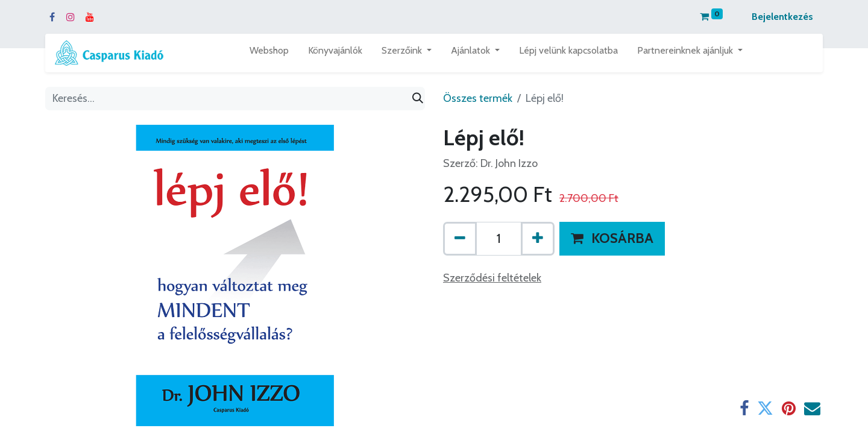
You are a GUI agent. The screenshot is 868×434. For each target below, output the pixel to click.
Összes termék (478, 98)
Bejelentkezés (782, 17)
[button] (612, 239)
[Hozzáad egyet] (538, 239)
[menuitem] (269, 53)
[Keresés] (418, 99)
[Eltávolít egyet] (460, 239)
